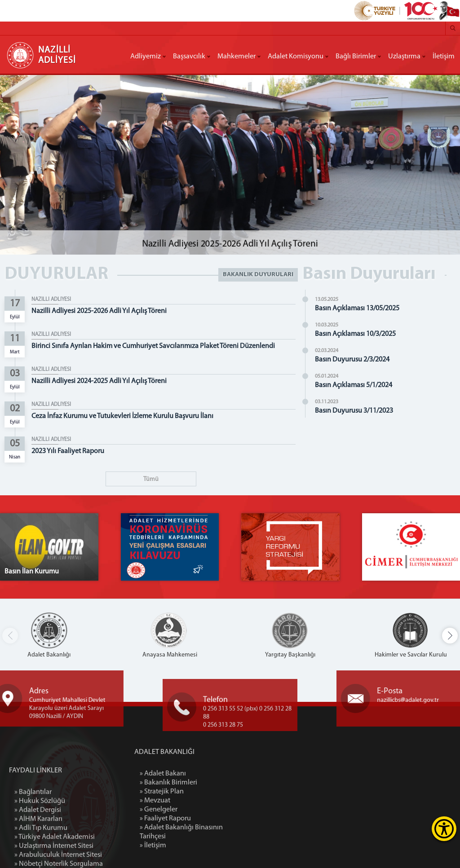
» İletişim (192, 846)
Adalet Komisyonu (296, 57)
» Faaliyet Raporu (204, 819)
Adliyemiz (146, 57)
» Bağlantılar (33, 841)
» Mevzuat (194, 801)
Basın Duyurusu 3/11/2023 (357, 411)
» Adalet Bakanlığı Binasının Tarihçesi (220, 832)
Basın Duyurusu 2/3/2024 (355, 360)
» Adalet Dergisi (38, 859)
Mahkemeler (237, 57)
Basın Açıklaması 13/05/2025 (360, 308)
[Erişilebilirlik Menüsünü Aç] (444, 829)
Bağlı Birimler (356, 57)
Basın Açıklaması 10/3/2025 (358, 334)
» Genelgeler (198, 810)
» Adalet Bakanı (202, 774)
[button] (450, 636)
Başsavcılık (189, 57)
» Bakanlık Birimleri (208, 783)
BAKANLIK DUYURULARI (258, 275)
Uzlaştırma (404, 57)
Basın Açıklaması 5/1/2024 (356, 385)
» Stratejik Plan (201, 792)
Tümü (151, 479)
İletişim (444, 57)
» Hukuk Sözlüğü (40, 850)
